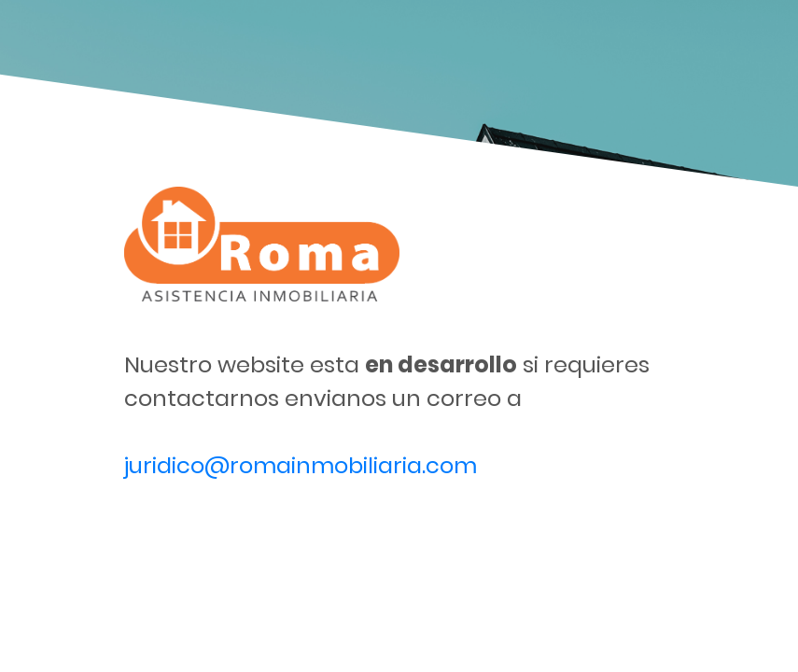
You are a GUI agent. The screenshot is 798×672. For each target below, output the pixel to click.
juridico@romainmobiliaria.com (301, 465)
